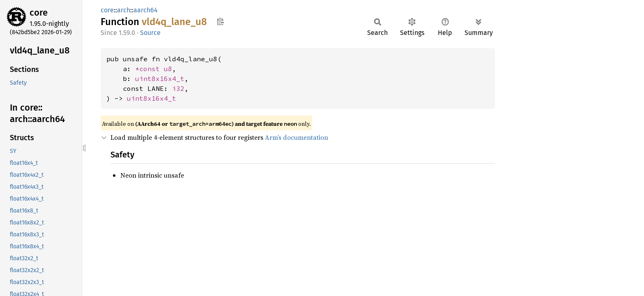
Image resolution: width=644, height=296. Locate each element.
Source (150, 33)
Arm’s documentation (297, 137)
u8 (168, 69)
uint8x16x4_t (160, 79)
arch (124, 10)
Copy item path (220, 21)
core (39, 13)
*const (149, 69)
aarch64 (146, 10)
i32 (178, 88)
